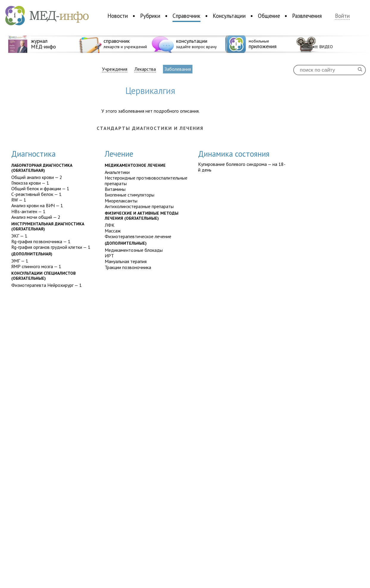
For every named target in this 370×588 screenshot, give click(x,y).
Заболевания (178, 69)
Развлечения (307, 16)
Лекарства (145, 69)
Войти (342, 16)
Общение (269, 16)
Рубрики (150, 16)
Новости (118, 16)
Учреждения (115, 69)
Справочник (186, 16)
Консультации (229, 16)
